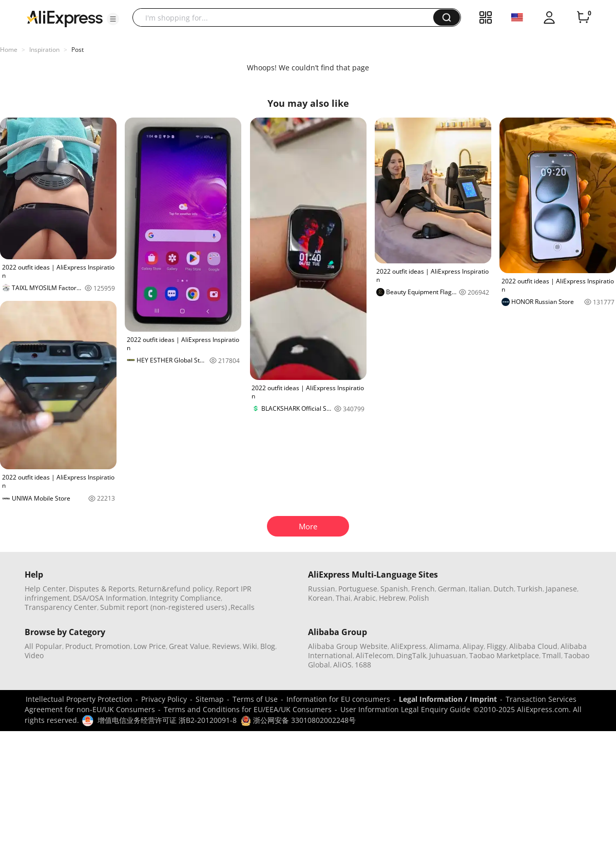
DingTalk (411, 655)
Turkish (530, 589)
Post (78, 50)
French (423, 589)
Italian (479, 589)
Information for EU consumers (338, 699)
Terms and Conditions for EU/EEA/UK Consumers (248, 709)
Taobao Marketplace (504, 655)
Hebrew (392, 598)
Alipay (473, 646)
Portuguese (358, 589)
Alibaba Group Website (348, 646)
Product (79, 646)
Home (9, 50)
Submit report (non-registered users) (163, 607)
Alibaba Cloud (533, 646)
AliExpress (408, 646)
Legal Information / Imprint (448, 699)
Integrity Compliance (185, 598)
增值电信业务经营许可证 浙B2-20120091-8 (167, 720)
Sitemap (210, 699)
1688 (363, 665)
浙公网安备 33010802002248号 (298, 720)
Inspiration (44, 50)
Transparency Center (61, 607)
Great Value (189, 646)
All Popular (43, 646)
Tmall (552, 655)
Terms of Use (255, 699)
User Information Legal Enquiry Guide (405, 709)
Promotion (113, 646)
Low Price (150, 646)
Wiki (250, 646)
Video (34, 655)
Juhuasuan (448, 655)
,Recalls (242, 607)
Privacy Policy (164, 699)
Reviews (226, 646)
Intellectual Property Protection (79, 699)
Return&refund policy (175, 589)
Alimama (444, 646)
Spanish (394, 589)
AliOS (342, 665)
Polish (419, 598)
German (452, 589)
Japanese (561, 589)
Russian (322, 589)
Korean (320, 598)
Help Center (45, 589)
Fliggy (496, 646)
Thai (343, 598)
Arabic (365, 598)
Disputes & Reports (102, 589)
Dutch (504, 589)
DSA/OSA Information (110, 598)
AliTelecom (374, 655)
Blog (268, 646)
